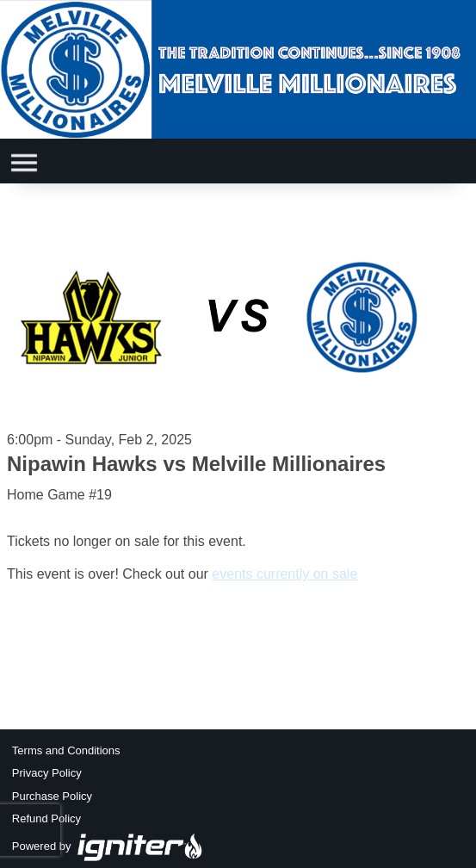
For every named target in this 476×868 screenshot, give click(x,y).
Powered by (108, 846)
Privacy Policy (47, 773)
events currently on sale (284, 574)
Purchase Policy (52, 796)
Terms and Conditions (66, 750)
